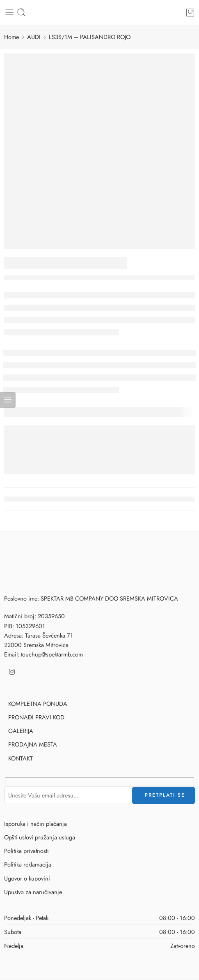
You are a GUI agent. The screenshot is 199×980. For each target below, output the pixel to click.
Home (11, 37)
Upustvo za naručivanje (33, 892)
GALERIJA (21, 731)
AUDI (34, 37)
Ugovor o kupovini (27, 878)
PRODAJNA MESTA (33, 744)
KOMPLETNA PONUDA (38, 704)
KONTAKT (21, 758)
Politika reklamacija (28, 864)
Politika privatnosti (26, 851)
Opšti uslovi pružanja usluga (40, 837)
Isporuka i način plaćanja (35, 824)
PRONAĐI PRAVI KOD (36, 717)
